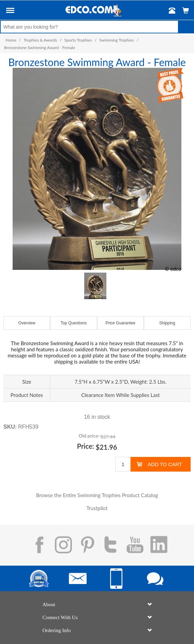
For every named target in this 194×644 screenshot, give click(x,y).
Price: (86, 446)
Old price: (89, 436)
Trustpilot (97, 508)
